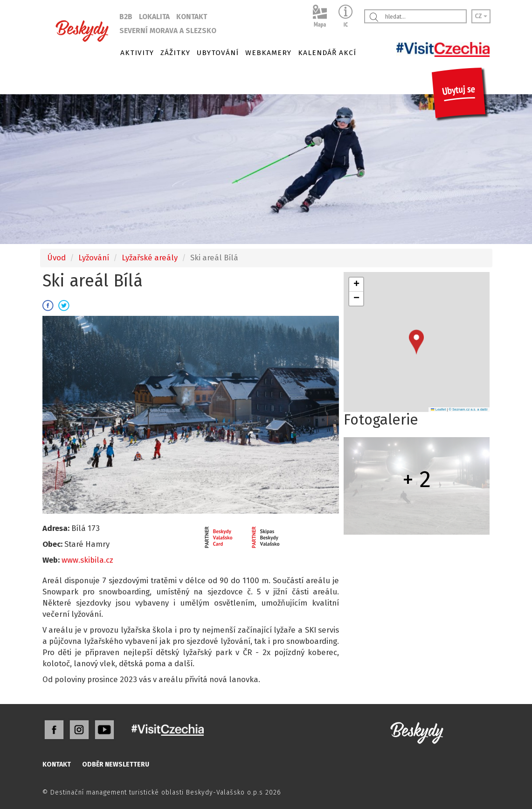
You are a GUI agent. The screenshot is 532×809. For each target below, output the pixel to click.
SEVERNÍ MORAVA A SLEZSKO (168, 31)
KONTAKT (192, 17)
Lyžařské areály (150, 258)
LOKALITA (154, 17)
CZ (481, 16)
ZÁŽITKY (175, 53)
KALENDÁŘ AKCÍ (327, 53)
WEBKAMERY (268, 53)
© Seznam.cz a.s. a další (468, 409)
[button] (416, 342)
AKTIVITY (137, 53)
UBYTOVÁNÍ (218, 53)
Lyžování (94, 258)
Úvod (56, 258)
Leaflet (438, 409)
